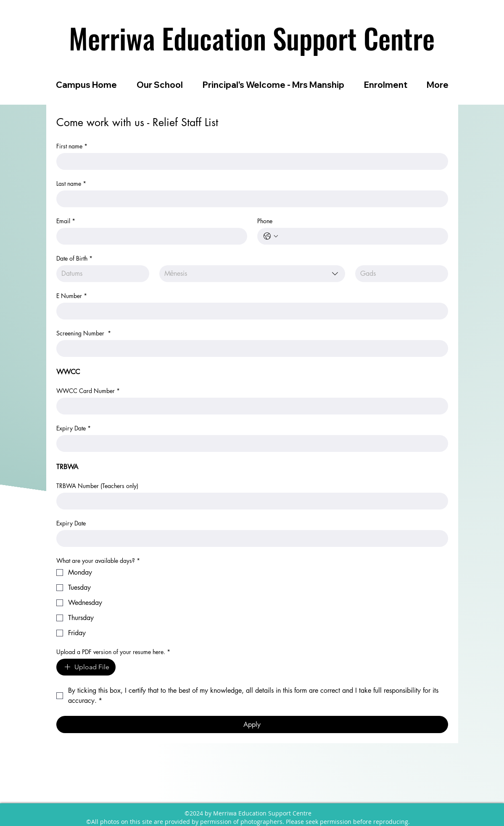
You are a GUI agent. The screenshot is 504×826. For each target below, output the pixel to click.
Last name (71, 183)
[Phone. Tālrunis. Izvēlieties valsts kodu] (271, 236)
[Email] (149, 236)
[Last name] (250, 199)
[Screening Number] (250, 348)
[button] (160, 85)
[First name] (250, 161)
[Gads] (399, 274)
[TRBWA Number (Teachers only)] (250, 501)
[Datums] (100, 274)
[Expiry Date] (250, 443)
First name (72, 146)
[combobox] (252, 274)
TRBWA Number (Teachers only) (97, 486)
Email (66, 221)
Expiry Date (74, 428)
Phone (265, 221)
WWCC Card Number (88, 391)
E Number (72, 296)
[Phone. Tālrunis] (361, 236)
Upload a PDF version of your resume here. (113, 652)
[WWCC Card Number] (250, 406)
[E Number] (250, 311)
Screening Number (84, 333)
